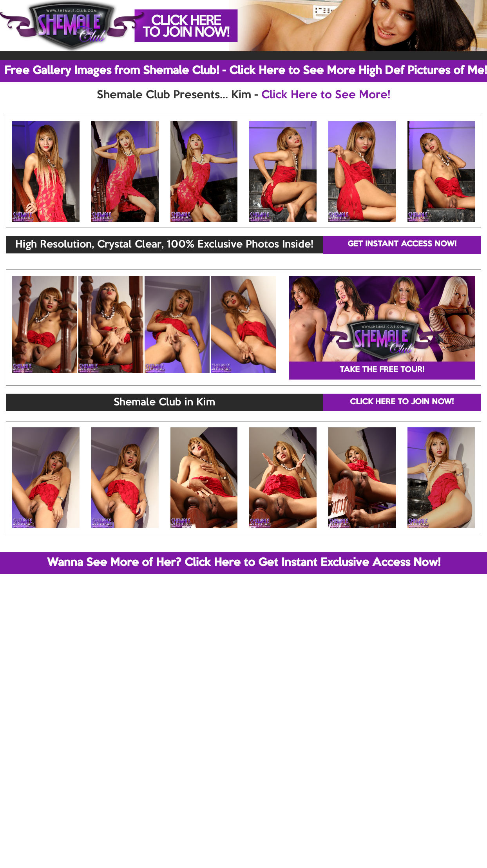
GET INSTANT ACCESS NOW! (402, 244)
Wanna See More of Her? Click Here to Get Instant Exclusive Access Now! (244, 563)
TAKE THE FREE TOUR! (382, 370)
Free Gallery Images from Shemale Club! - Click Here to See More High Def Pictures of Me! (246, 71)
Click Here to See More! (326, 95)
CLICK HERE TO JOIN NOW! (402, 402)
